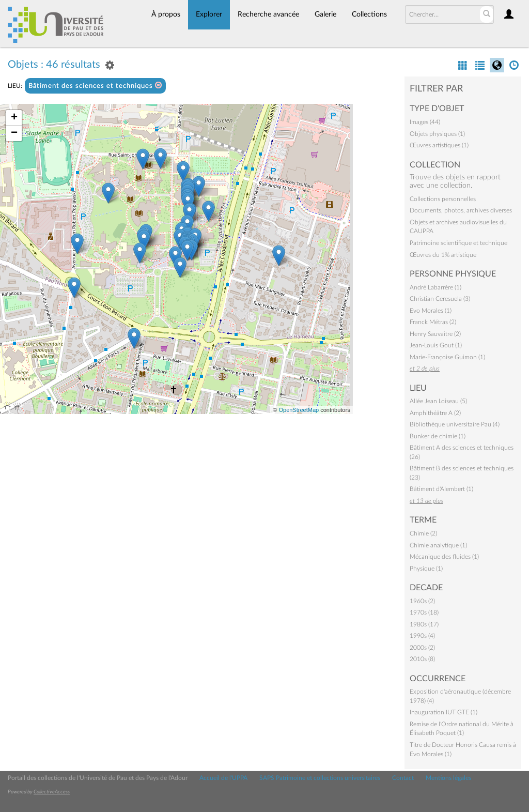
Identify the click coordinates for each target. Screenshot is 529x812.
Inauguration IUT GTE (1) (444, 712)
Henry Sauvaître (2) (435, 334)
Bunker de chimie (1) (438, 436)
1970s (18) (424, 612)
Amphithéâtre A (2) (435, 413)
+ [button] (14, 118)
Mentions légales (448, 778)
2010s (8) (422, 659)
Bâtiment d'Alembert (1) (441, 489)
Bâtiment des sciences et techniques (95, 86)
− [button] (14, 133)
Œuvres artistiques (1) (439, 145)
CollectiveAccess (52, 792)
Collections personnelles (443, 199)
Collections (369, 14)
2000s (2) (422, 648)
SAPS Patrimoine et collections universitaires (320, 778)
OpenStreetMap (299, 410)
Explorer (209, 14)
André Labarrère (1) (435, 287)
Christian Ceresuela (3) (440, 299)
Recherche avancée (268, 14)
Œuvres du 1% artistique (443, 255)
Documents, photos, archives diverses (461, 210)
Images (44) (425, 122)
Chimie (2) (423, 533)
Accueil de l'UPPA (223, 778)
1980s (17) (424, 624)
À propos (166, 14)
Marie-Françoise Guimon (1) (447, 357)
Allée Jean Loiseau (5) (438, 401)
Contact (403, 778)
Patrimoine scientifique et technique (458, 243)
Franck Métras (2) (433, 322)
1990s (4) (422, 636)
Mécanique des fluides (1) (444, 557)
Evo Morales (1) (431, 311)
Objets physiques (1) (437, 134)
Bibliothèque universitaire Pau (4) (455, 424)
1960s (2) (422, 601)
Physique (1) (426, 569)
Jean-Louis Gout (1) (436, 345)
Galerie (325, 14)
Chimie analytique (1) (438, 545)
